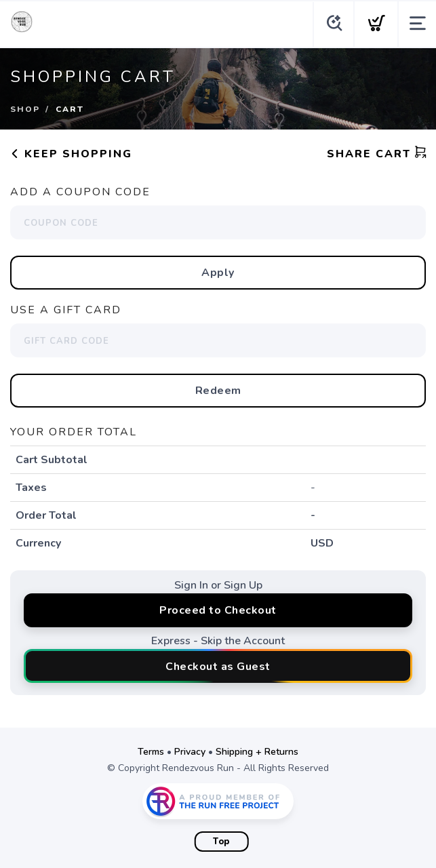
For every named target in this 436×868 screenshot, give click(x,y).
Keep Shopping (71, 154)
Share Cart (377, 154)
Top (221, 842)
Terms (151, 752)
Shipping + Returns (257, 752)
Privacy (190, 752)
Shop (25, 109)
